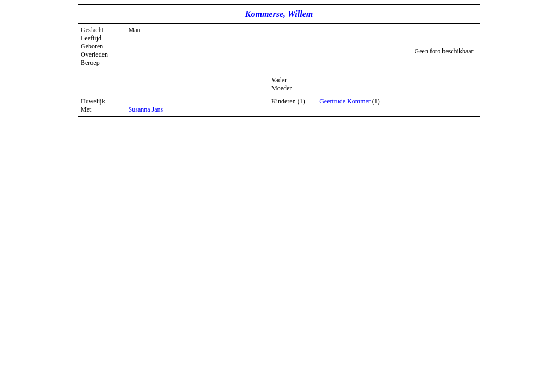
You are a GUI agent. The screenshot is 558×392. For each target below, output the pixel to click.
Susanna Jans (146, 109)
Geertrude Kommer (345, 101)
